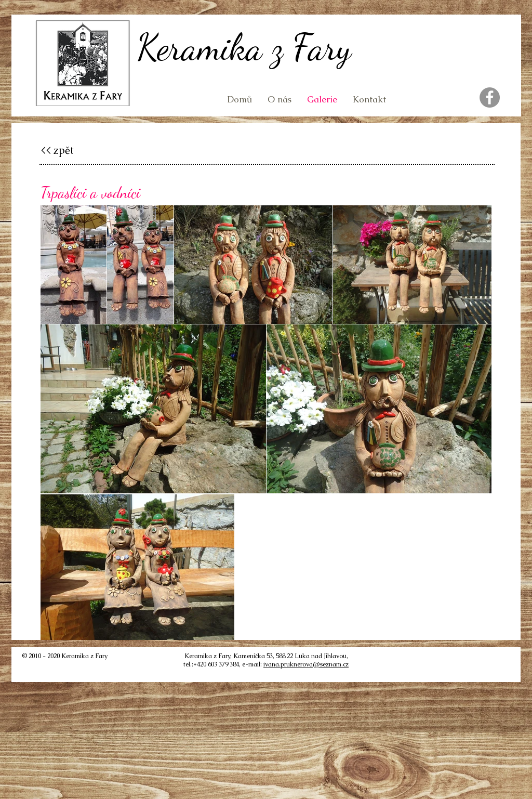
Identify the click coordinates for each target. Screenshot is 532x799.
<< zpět (57, 150)
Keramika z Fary (244, 47)
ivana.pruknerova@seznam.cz (306, 664)
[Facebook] (490, 97)
